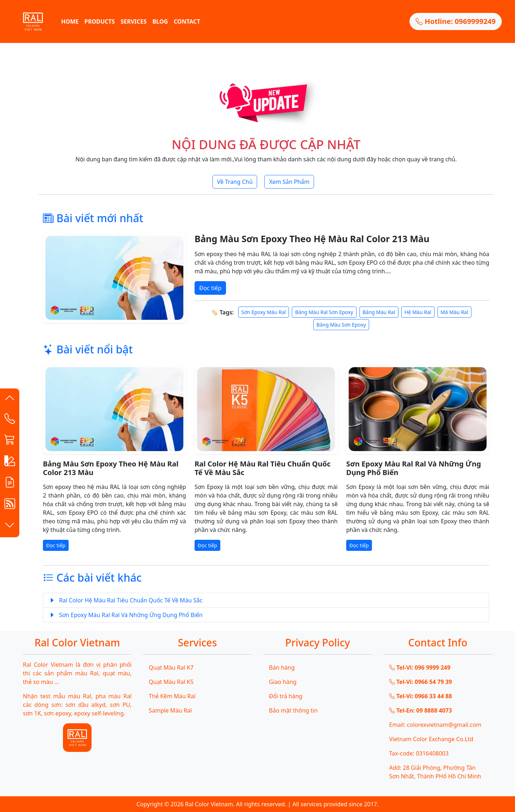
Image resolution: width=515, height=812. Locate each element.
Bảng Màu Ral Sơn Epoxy (324, 312)
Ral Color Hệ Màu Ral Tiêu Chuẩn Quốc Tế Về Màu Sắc (263, 468)
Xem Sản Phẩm (289, 182)
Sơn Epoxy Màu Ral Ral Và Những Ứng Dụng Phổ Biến (414, 468)
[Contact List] (10, 420)
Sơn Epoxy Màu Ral (264, 312)
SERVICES (134, 21)
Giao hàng (283, 682)
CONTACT (187, 21)
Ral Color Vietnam (209, 804)
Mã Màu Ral (454, 312)
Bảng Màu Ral (379, 312)
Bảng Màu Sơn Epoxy (341, 325)
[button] (10, 399)
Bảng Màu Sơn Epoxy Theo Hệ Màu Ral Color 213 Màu (312, 239)
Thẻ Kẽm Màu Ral (172, 696)
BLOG (160, 21)
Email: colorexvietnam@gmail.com (435, 725)
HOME (70, 21)
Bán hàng (282, 667)
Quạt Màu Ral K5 (171, 682)
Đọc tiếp (210, 288)
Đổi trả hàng (286, 696)
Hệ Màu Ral (418, 312)
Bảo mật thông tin (293, 710)
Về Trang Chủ (235, 182)
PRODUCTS (100, 21)
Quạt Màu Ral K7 (171, 667)
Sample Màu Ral (170, 710)
